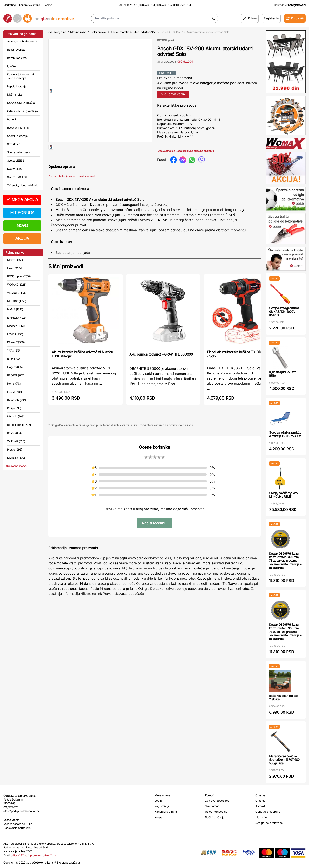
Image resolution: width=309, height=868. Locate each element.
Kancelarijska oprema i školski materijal (20, 76)
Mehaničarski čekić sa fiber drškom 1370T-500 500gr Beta (284, 760)
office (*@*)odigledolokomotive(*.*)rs (33, 855)
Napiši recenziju (155, 537)
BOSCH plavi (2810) (19, 276)
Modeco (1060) (16, 326)
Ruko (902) (14, 359)
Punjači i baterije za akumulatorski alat (72, 190)
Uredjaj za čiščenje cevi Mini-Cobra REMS (284, 495)
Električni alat (98, 32)
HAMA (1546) (15, 309)
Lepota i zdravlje (17, 86)
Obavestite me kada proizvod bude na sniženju (186, 151)
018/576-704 (147, 5)
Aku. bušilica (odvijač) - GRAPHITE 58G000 (161, 368)
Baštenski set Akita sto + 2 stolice (285, 698)
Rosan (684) (15, 433)
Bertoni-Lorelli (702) (19, 425)
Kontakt (260, 806)
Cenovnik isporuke (268, 812)
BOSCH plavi (166, 40)
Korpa (158, 817)
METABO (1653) (17, 301)
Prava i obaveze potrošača (123, 607)
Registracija (162, 806)
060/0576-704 (182, 5)
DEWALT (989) (16, 342)
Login (158, 801)
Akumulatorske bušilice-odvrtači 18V (133, 32)
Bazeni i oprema (17, 58)
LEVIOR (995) (15, 334)
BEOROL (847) (16, 375)
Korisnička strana (30, 5)
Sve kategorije (57, 32)
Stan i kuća (14, 144)
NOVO (22, 226)
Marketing (10, 5)
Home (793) (14, 384)
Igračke (11, 66)
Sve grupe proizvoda (269, 823)
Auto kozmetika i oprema (22, 41)
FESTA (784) (15, 392)
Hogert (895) (15, 367)
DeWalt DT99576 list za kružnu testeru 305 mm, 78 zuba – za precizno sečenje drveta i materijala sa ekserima (285, 561)
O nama (260, 801)
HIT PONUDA (22, 213)
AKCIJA (22, 239)
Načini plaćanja (215, 817)
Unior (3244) (15, 268)
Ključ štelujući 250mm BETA (283, 374)
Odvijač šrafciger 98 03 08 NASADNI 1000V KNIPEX (284, 312)
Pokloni (11, 119)
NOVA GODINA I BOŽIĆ (21, 103)
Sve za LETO (15, 169)
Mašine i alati (15, 95)
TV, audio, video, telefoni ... (23, 185)
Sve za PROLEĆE (17, 177)
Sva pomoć (212, 806)
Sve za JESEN (15, 160)
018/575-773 (130, 5)
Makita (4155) (15, 260)
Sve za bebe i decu (19, 152)
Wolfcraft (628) (16, 441)
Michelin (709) (16, 416)
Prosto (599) (15, 449)
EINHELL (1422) (16, 318)
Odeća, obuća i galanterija (22, 111)
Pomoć (48, 5)
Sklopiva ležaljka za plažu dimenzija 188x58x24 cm (285, 434)
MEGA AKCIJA (22, 200)
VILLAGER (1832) (17, 293)
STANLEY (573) (16, 458)
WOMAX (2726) (17, 285)
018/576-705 (164, 5)
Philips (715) (14, 408)
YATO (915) (14, 350)
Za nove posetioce (217, 801)
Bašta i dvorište (16, 50)
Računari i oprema (18, 128)
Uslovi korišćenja (216, 812)
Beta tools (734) (17, 400)
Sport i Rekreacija (17, 136)
